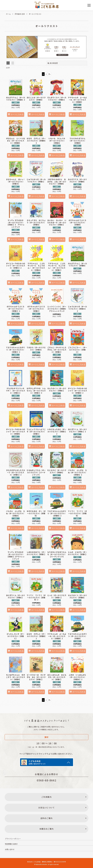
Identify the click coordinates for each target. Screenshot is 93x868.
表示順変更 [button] (53, 63)
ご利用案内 (46, 797)
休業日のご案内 (47, 829)
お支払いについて (46, 808)
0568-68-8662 (47, 780)
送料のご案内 (46, 818)
